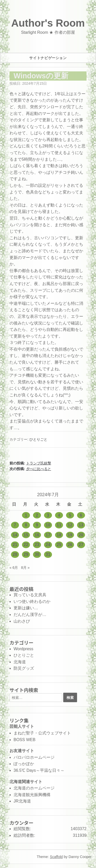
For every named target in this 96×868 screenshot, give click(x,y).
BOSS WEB (24, 740)
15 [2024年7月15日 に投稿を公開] (26, 535)
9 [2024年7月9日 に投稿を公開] (37, 525)
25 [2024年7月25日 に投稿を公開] (59, 545)
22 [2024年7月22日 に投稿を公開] (26, 545)
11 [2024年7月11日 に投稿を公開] (59, 525)
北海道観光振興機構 (32, 795)
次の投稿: (30, 469)
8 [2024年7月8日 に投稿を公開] (26, 525)
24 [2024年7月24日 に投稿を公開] (48, 545)
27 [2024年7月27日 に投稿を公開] (81, 545)
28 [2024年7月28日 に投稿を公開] (15, 554)
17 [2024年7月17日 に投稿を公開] (48, 535)
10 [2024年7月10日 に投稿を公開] (48, 525)
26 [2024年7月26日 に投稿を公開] (70, 545)
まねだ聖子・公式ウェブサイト (42, 733)
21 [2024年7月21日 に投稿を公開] (15, 545)
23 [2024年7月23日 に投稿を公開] (37, 545)
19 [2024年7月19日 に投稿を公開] (70, 535)
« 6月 (14, 568)
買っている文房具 (30, 595)
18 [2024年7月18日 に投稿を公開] (59, 535)
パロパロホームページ (34, 757)
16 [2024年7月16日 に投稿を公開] (37, 535)
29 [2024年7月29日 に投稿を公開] (26, 554)
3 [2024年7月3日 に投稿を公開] (48, 515)
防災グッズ (24, 668)
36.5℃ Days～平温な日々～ (39, 770)
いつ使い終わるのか (32, 601)
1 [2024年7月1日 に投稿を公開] (26, 515)
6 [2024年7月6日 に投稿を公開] (81, 515)
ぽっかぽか (24, 764)
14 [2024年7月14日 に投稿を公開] (15, 535)
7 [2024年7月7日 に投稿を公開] (15, 525)
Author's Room (48, 23)
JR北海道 (22, 801)
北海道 (20, 662)
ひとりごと (38, 439)
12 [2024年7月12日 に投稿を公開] (70, 525)
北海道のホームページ (34, 788)
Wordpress (23, 649)
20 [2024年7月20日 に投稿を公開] (81, 535)
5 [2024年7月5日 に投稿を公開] (70, 515)
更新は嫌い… (26, 608)
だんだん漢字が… (30, 615)
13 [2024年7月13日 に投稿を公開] (81, 525)
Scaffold (56, 857)
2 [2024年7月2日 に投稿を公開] (37, 515)
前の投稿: (30, 463)
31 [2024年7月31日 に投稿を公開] (48, 554)
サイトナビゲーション (48, 58)
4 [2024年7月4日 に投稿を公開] (59, 515)
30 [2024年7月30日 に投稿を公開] (37, 554)
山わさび (22, 621)
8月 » (25, 568)
